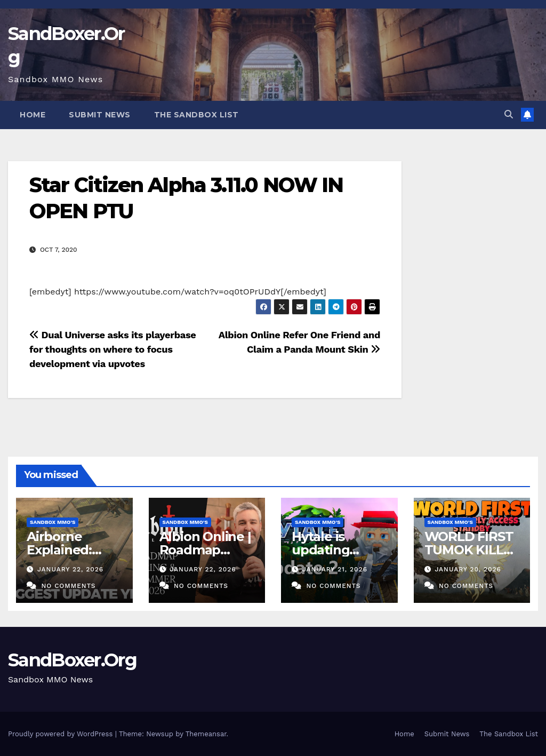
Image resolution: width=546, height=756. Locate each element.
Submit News (100, 115)
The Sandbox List (196, 115)
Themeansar (206, 734)
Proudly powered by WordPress (62, 734)
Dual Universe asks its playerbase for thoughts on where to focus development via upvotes (113, 349)
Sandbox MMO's (53, 522)
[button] (509, 114)
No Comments (68, 586)
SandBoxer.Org (72, 660)
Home (33, 115)
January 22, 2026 (70, 569)
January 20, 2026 (468, 569)
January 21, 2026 (335, 569)
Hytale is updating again (320, 550)
